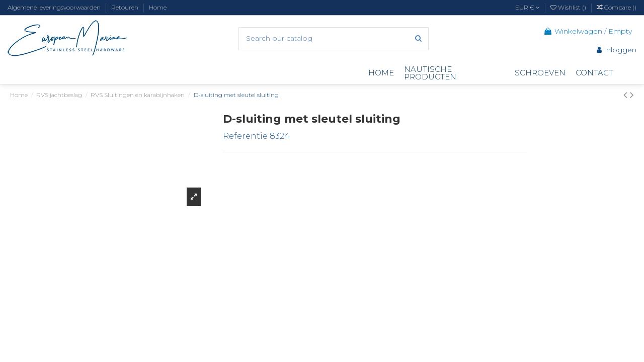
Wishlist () (569, 7)
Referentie (245, 136)
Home (158, 7)
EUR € (528, 7)
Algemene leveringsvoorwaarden (55, 7)
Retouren (126, 7)
